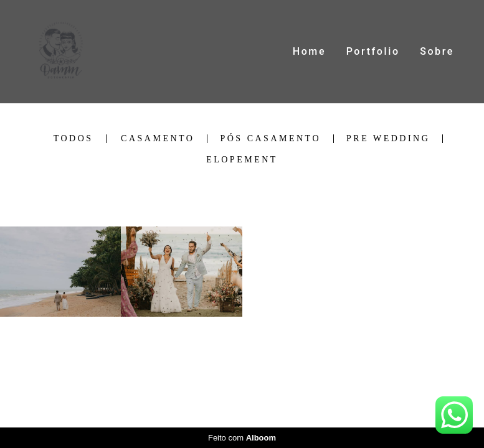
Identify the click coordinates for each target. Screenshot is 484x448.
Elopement (242, 160)
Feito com (242, 438)
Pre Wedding (388, 139)
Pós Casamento (270, 139)
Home (309, 51)
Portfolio (373, 51)
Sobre (437, 51)
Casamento (158, 139)
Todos (74, 139)
